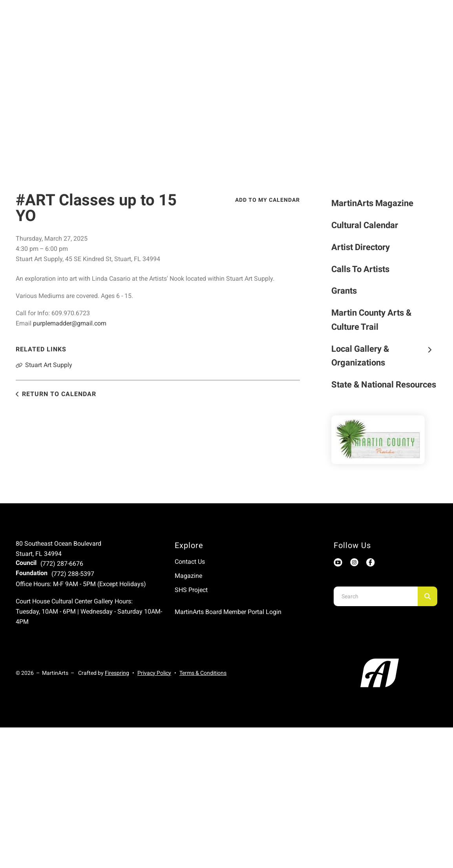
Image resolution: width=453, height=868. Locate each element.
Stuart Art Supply (49, 365)
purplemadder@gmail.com (70, 323)
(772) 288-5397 (73, 574)
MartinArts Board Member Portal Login (228, 612)
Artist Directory (361, 247)
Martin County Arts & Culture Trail (371, 320)
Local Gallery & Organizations (384, 356)
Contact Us (190, 562)
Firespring (117, 673)
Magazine (188, 576)
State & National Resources (384, 385)
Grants (344, 291)
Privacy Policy (154, 673)
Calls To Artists (360, 269)
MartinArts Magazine (372, 203)
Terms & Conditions (203, 673)
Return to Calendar (59, 394)
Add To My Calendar (268, 200)
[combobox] (376, 596)
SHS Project (191, 590)
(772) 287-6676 (62, 564)
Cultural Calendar (365, 225)
